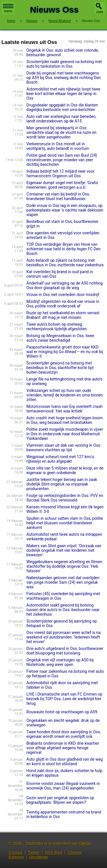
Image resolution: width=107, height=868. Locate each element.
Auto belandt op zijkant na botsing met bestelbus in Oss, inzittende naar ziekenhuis (65, 263)
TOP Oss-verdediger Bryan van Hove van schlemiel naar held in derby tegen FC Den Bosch (64, 249)
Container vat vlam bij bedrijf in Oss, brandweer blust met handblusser (58, 196)
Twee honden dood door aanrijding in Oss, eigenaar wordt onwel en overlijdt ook (64, 734)
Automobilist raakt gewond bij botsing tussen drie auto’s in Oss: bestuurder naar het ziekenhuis (63, 610)
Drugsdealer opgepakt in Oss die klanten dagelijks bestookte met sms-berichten (62, 107)
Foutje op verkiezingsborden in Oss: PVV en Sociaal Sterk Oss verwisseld (65, 498)
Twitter (34, 853)
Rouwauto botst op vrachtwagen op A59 (62, 712)
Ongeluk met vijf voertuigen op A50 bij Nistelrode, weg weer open (60, 662)
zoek (100, 12)
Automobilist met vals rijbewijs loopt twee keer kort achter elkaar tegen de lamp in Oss (63, 94)
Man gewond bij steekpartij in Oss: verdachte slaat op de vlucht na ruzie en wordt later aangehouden (61, 132)
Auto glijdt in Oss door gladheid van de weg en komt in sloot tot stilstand (65, 762)
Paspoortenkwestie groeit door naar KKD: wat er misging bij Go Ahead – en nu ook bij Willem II (65, 352)
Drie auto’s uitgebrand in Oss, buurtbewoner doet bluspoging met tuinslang (65, 651)
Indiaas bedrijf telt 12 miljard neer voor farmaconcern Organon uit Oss (61, 174)
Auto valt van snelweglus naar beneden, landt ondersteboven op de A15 (61, 119)
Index (11, 21)
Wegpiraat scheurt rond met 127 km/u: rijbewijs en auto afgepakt (61, 459)
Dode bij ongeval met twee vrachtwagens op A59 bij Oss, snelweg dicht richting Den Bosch (64, 78)
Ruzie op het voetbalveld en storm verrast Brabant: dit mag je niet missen (63, 315)
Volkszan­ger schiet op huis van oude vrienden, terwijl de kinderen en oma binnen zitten (65, 395)
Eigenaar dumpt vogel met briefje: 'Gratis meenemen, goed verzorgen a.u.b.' (62, 185)
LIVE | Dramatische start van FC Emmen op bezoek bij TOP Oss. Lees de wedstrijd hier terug (64, 699)
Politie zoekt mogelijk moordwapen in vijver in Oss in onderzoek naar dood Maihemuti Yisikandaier (65, 434)
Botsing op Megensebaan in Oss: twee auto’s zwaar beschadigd (60, 338)
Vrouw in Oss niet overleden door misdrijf (63, 295)
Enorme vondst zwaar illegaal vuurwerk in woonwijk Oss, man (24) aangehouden (63, 786)
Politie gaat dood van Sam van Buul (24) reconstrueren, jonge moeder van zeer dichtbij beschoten (62, 160)
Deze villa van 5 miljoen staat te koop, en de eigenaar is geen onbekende (65, 470)
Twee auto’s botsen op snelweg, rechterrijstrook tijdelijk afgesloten (57, 327)
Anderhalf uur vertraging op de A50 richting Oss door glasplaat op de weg (65, 285)
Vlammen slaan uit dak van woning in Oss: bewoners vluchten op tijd (64, 448)
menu (8, 9)
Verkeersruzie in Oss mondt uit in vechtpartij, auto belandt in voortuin (58, 146)
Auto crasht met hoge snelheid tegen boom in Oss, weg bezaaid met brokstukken (65, 420)
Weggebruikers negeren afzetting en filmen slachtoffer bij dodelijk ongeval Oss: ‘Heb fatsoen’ (64, 566)
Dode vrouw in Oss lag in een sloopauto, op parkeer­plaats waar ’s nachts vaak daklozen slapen (65, 210)
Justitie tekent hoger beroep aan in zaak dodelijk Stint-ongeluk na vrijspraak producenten (62, 484)
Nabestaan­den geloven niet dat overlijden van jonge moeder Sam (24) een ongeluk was (63, 582)
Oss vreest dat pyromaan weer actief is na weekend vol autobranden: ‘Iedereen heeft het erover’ (64, 637)
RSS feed (54, 853)
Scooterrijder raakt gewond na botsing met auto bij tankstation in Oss (64, 64)
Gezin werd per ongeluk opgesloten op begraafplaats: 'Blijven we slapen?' (60, 800)
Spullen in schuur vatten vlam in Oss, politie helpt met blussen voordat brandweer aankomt (65, 523)
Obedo (85, 843)
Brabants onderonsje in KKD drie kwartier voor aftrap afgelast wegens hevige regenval (63, 748)
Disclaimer (39, 857)
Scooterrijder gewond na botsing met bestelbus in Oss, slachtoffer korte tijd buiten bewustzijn (60, 368)
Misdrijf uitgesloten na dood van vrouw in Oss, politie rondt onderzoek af (63, 304)
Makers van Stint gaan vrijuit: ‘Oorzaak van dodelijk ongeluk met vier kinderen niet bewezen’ (64, 550)
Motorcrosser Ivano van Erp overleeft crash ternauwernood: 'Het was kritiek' (64, 409)
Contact (15, 853)
